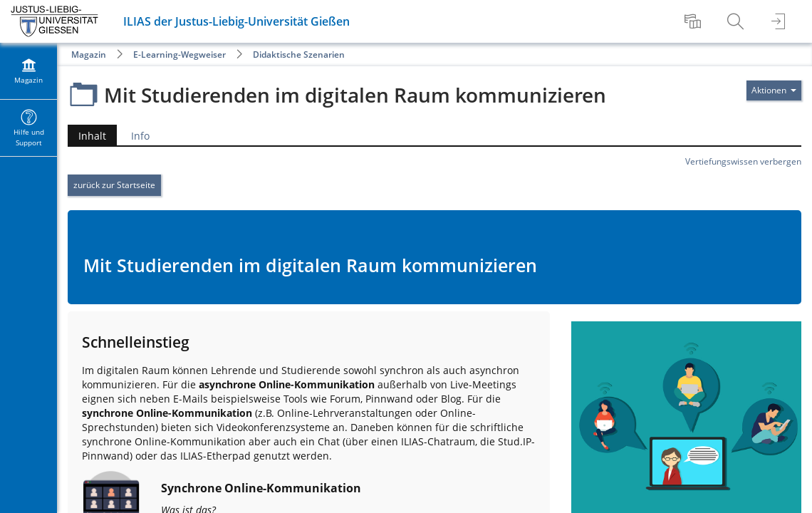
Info (140, 136)
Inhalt (92, 136)
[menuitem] (694, 21)
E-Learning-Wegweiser (179, 55)
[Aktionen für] (774, 90)
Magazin (89, 55)
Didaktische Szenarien (299, 55)
